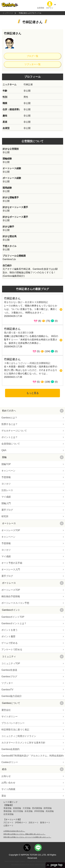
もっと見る (33, 393)
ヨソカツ (6, 484)
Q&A (4, 450)
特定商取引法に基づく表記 (15, 730)
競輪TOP (6, 464)
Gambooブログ (9, 676)
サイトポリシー (10, 717)
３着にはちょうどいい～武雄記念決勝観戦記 (27, 363)
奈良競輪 (29, 811)
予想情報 (6, 477)
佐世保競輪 (9, 814)
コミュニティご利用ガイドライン (19, 736)
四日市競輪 (18, 811)
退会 (4, 796)
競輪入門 (6, 503)
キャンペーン (8, 471)
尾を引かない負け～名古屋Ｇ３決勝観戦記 (26, 302)
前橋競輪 (17, 808)
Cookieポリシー (10, 762)
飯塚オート (45, 822)
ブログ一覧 (32, 56)
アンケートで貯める (12, 650)
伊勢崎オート (21, 822)
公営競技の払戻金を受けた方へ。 (14, 831)
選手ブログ (7, 510)
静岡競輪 (48, 808)
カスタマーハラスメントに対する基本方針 (23, 743)
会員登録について (11, 444)
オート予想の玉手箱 (12, 563)
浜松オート (34, 822)
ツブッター (7, 683)
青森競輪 (8, 808)
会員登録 (41, 8)
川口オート (9, 822)
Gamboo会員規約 (10, 749)
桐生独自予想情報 (11, 596)
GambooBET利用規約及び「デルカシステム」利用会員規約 (32, 756)
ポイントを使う (10, 630)
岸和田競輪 (39, 811)
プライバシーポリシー (13, 723)
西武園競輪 (37, 808)
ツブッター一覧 (32, 64)
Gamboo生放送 (9, 670)
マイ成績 (6, 497)
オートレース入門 (11, 569)
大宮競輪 (27, 808)
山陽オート (9, 826)
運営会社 (6, 710)
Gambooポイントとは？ (14, 623)
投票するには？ (10, 424)
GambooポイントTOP (13, 617)
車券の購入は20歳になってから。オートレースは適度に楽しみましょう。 (27, 837)
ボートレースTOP (11, 590)
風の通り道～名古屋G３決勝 (19, 333)
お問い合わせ (8, 783)
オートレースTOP (11, 530)
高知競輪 (50, 811)
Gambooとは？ (9, 418)
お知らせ (6, 776)
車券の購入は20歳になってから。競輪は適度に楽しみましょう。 (24, 834)
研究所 (5, 516)
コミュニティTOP (11, 663)
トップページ (8, 13)
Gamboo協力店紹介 (12, 696)
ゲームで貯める (10, 643)
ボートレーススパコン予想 (15, 603)
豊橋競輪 (8, 811)
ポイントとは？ (10, 437)
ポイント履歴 (8, 636)
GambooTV (7, 690)
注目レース (7, 490)
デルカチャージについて (14, 431)
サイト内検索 (8, 789)
